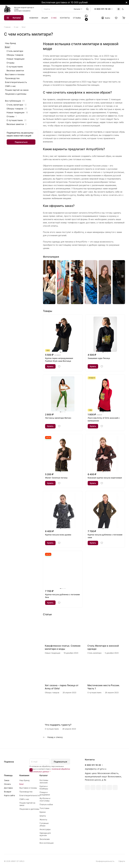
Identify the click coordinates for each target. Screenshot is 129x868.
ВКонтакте (87, 787)
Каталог (44, 775)
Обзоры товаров (15, 55)
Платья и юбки (46, 804)
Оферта (122, 861)
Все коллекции (47, 843)
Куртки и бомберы (44, 787)
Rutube (115, 787)
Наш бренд (10, 43)
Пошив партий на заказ (17, 90)
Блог (7, 47)
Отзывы (10, 63)
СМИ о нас (10, 86)
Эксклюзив (45, 839)
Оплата (7, 784)
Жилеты (43, 820)
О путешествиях (15, 67)
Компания (24, 775)
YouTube (99, 787)
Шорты (43, 816)
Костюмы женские (44, 781)
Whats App (110, 787)
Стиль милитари (15, 51)
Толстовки (44, 808)
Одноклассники (104, 787)
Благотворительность (16, 82)
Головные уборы (44, 824)
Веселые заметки (15, 71)
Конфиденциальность (105, 861)
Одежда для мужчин (45, 834)
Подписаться (60, 762)
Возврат (8, 792)
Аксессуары (45, 829)
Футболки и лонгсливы (45, 800)
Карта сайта (9, 795)
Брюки (43, 812)
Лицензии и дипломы (16, 94)
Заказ (7, 780)
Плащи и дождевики (45, 793)
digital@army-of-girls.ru (96, 769)
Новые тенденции (15, 59)
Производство (12, 78)
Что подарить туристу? (58, 725)
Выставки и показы (15, 74)
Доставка (8, 788)
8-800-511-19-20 (102, 9)
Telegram (93, 787)
